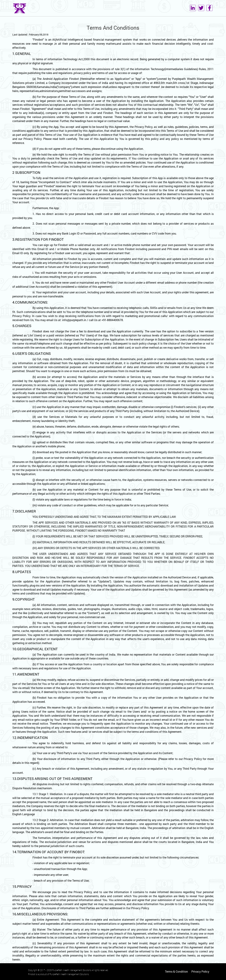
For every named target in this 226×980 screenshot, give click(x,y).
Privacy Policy (200, 971)
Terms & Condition (176, 971)
